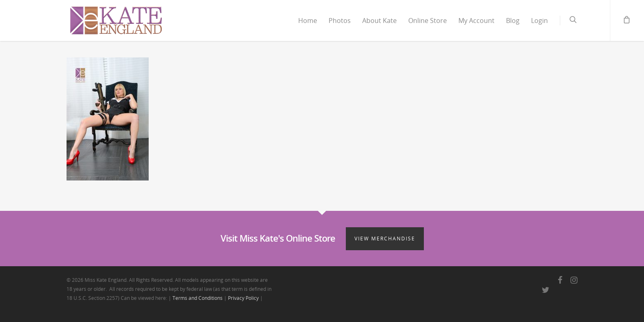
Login (539, 21)
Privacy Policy (243, 298)
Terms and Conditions (198, 298)
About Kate (379, 21)
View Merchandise (385, 239)
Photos (340, 21)
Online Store (428, 21)
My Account (476, 21)
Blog (513, 21)
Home (308, 21)
